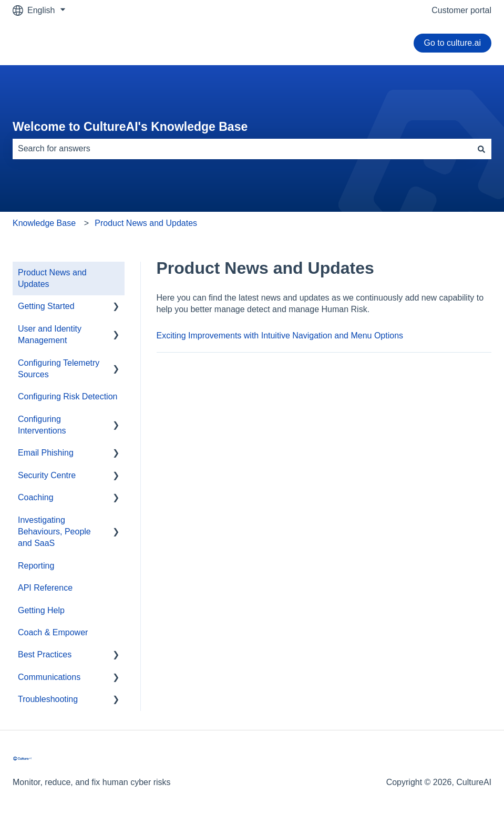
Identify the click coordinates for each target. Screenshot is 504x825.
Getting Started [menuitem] (46, 306)
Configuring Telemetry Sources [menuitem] (59, 369)
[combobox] (242, 149)
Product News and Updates (146, 223)
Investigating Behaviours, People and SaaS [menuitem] (54, 532)
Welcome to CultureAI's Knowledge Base (130, 127)
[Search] (481, 149)
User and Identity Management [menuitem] (50, 334)
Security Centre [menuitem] (47, 475)
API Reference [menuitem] (45, 588)
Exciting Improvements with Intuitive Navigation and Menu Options (280, 336)
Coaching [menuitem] (36, 497)
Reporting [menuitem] (36, 566)
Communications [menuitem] (49, 677)
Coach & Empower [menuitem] (53, 632)
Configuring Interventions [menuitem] (42, 425)
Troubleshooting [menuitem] (48, 699)
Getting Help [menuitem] (41, 610)
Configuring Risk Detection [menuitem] (68, 396)
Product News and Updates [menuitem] (52, 278)
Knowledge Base (44, 223)
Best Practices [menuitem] (45, 654)
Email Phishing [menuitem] (46, 453)
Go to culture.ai (453, 43)
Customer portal (461, 10)
